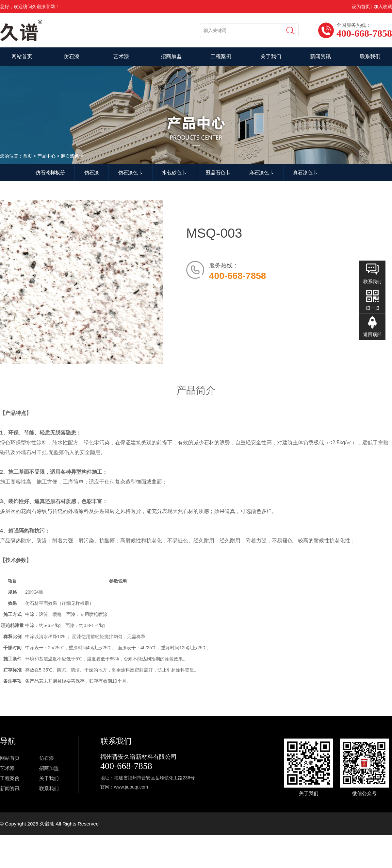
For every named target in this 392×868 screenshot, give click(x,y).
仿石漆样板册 (50, 172)
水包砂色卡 (174, 172)
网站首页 (22, 56)
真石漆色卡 (305, 172)
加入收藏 (383, 7)
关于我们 (271, 56)
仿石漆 (72, 56)
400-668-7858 (126, 766)
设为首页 (361, 7)
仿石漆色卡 (131, 172)
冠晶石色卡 (218, 172)
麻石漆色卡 (261, 172)
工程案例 (221, 56)
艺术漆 (121, 56)
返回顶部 (372, 334)
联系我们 (370, 56)
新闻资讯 (320, 56)
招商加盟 (171, 56)
